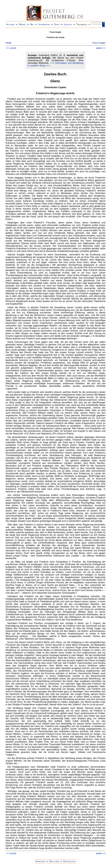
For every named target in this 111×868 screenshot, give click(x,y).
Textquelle (82, 24)
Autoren (10, 24)
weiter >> (101, 48)
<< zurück (11, 48)
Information (44, 24)
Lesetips (68, 24)
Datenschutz (69, 861)
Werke (22, 24)
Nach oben (54, 861)
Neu (32, 24)
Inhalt (8, 43)
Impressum (40, 861)
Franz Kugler (99, 43)
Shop (57, 24)
